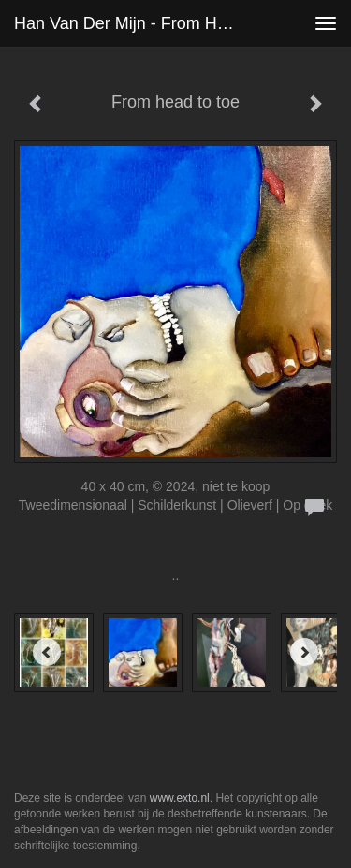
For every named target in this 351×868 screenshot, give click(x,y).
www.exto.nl (180, 798)
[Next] (304, 652)
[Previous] (47, 652)
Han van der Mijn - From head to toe (134, 23)
